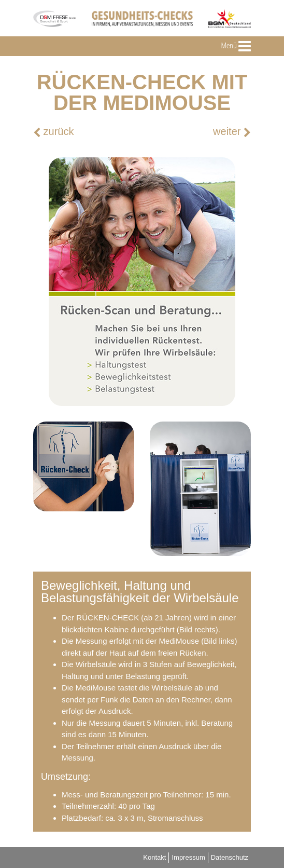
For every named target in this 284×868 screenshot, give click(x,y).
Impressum (188, 857)
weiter (232, 132)
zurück (53, 132)
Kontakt (154, 857)
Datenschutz (230, 857)
